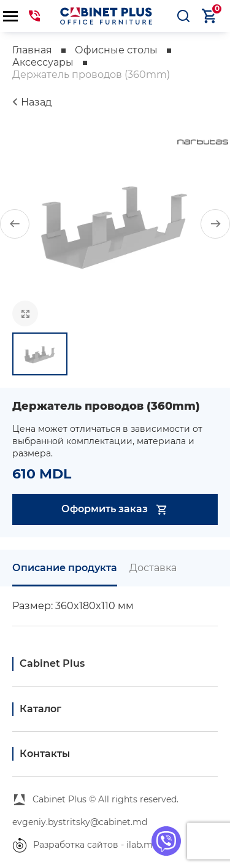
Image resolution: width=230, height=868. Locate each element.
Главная (32, 50)
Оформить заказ (115, 509)
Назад (36, 102)
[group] (115, 224)
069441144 (34, 16)
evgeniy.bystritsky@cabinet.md (80, 822)
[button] (15, 224)
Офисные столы (116, 50)
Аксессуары (43, 62)
